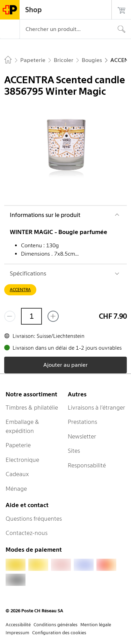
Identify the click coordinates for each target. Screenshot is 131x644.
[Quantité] (31, 316)
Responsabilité (87, 465)
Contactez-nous (27, 533)
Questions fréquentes (34, 519)
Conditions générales (56, 625)
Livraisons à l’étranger (96, 408)
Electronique (22, 460)
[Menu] (10, 29)
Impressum (17, 633)
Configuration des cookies (59, 633)
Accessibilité (18, 625)
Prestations (82, 422)
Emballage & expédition (22, 426)
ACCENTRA (20, 290)
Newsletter (82, 436)
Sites (74, 451)
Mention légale (96, 625)
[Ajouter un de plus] (53, 316)
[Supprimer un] (10, 316)
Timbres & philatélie (32, 408)
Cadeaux (17, 474)
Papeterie (18, 445)
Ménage (16, 489)
